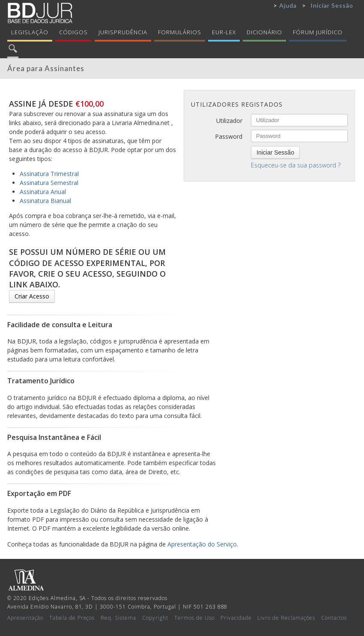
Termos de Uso (194, 618)
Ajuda (288, 5)
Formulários (180, 32)
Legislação (30, 32)
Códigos (73, 32)
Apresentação (25, 618)
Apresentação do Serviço (202, 544)
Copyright (155, 618)
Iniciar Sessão (332, 5)
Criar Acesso (32, 296)
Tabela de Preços (72, 618)
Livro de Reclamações (286, 618)
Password (229, 136)
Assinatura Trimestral (49, 174)
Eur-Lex (224, 32)
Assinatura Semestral (49, 183)
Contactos (334, 618)
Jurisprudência (123, 32)
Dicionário (264, 32)
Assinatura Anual (43, 192)
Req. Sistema (118, 618)
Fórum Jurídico (318, 32)
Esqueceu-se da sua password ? (296, 165)
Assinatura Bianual (45, 201)
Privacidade (236, 618)
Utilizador (229, 121)
